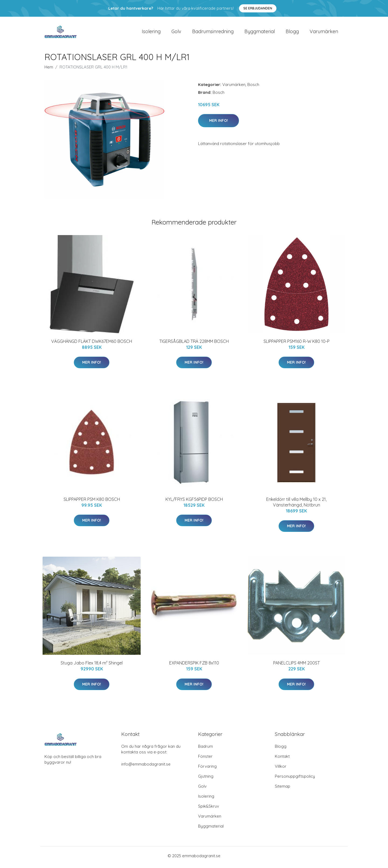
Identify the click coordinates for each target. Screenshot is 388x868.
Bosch (253, 87)
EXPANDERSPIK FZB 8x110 (194, 666)
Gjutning (206, 779)
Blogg (292, 33)
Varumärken (324, 33)
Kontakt (282, 759)
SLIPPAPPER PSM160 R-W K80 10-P (297, 344)
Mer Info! (219, 123)
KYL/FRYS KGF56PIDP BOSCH (194, 502)
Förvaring (207, 769)
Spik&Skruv (209, 809)
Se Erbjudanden (258, 8)
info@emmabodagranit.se (146, 767)
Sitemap (283, 789)
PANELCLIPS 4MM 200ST (297, 666)
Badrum (205, 749)
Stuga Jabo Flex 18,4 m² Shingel (92, 666)
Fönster (205, 759)
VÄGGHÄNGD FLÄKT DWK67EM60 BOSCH (92, 344)
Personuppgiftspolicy (295, 779)
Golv (176, 33)
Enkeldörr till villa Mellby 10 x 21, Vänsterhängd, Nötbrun (296, 505)
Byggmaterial (260, 33)
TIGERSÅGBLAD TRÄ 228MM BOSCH (194, 344)
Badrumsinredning (213, 33)
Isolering (151, 33)
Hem (49, 70)
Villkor (281, 769)
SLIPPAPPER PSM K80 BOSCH (92, 502)
